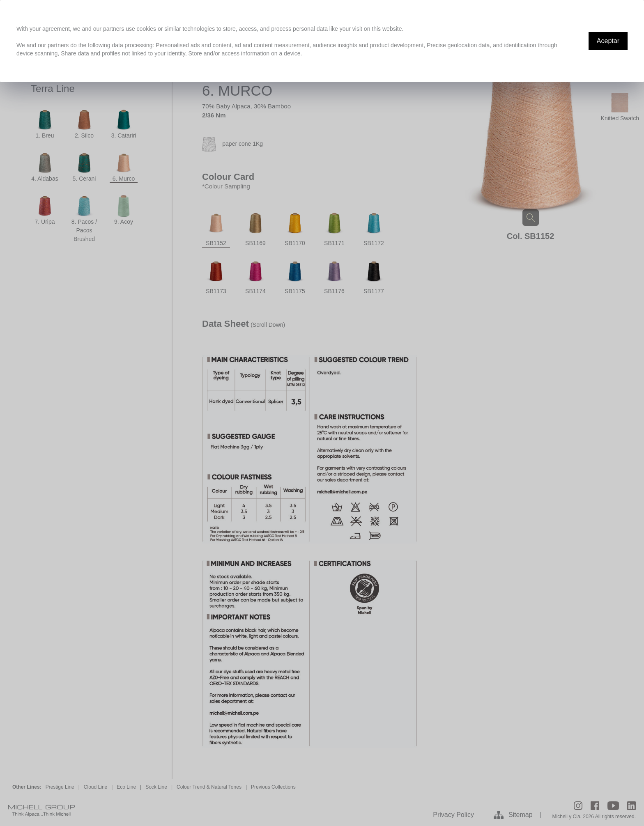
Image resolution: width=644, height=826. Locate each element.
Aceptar (608, 41)
